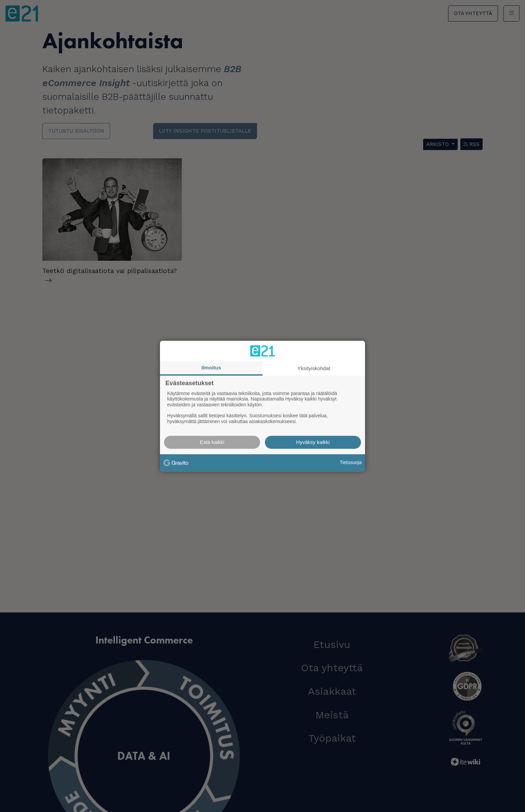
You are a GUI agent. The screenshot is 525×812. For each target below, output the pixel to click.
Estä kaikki (212, 442)
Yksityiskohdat (314, 368)
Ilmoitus (211, 368)
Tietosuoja (351, 462)
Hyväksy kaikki (313, 442)
